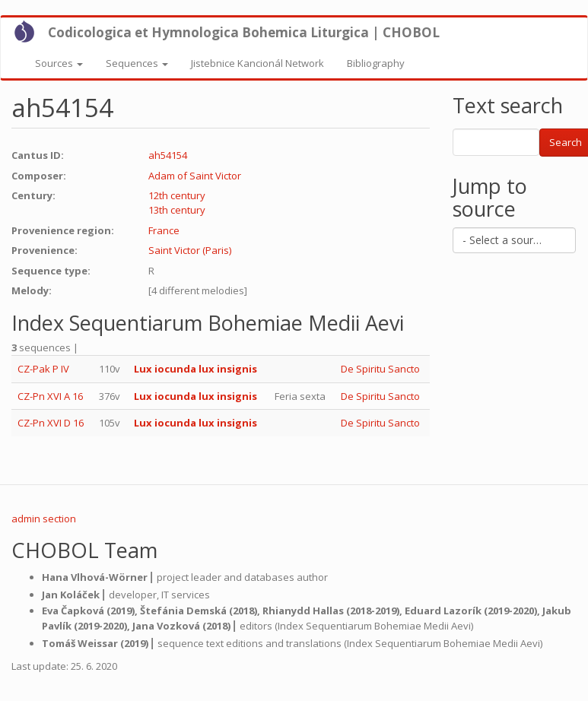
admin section (44, 519)
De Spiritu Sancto (380, 369)
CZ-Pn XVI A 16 (50, 396)
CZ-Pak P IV (43, 369)
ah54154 (168, 155)
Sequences (137, 63)
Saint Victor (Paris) (190, 250)
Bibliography (376, 63)
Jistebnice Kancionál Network (257, 63)
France (164, 230)
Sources (59, 63)
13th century (177, 210)
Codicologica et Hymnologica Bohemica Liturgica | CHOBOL (244, 32)
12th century (177, 195)
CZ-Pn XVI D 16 (51, 423)
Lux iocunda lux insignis (195, 369)
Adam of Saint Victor (195, 176)
